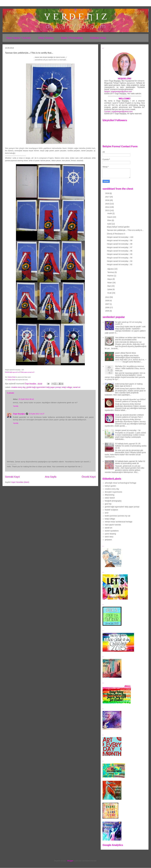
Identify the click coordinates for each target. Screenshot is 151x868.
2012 (108, 297)
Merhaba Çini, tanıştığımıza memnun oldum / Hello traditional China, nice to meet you (130, 368)
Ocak (110, 293)
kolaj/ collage (67, 387)
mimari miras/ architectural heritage (119, 522)
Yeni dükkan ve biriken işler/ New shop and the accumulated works (130, 339)
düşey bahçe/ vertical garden (118, 227)
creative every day (18, 387)
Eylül (109, 224)
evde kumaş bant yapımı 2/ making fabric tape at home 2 (129, 385)
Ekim (110, 220)
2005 (108, 311)
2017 (108, 197)
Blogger (70, 861)
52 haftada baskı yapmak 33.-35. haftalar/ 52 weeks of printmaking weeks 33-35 (131, 446)
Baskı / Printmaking (72, 38)
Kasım (110, 217)
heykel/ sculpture (111, 510)
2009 (108, 301)
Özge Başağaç (19, 414)
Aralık (110, 213)
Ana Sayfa (51, 477)
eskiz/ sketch (110, 498)
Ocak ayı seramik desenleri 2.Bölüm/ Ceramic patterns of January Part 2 (129, 416)
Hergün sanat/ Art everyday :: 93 (120, 261)
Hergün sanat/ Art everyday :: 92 (120, 264)
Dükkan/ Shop (98, 38)
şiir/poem (108, 540)
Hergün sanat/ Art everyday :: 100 (120, 237)
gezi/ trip (108, 504)
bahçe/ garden (110, 486)
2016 (108, 200)
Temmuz (111, 272)
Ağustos (111, 269)
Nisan (110, 283)
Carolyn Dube (12, 377)
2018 (108, 193)
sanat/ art (77, 387)
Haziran (111, 276)
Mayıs (110, 279)
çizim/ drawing (110, 534)
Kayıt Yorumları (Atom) (20, 482)
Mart (109, 286)
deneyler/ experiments (114, 492)
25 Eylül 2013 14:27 (37, 414)
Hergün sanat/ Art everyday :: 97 (120, 247)
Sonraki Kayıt (12, 477)
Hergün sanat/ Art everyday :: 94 (120, 258)
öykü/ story (109, 537)
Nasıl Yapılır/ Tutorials (18, 38)
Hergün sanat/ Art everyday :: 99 (120, 240)
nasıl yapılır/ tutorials (113, 525)
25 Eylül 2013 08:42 (26, 399)
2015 (108, 204)
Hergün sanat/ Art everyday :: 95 (120, 254)
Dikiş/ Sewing (46, 38)
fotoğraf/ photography (113, 501)
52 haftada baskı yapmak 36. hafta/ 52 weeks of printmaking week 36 (130, 462)
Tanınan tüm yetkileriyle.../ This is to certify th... (125, 230)
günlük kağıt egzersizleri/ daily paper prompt (44, 387)
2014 (108, 207)
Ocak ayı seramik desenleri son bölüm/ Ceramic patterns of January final (130, 401)
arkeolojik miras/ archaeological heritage (121, 483)
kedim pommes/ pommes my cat (118, 516)
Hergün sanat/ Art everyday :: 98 (120, 244)
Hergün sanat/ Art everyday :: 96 (120, 251)
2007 (108, 304)
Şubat (110, 289)
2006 (108, 307)
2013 (108, 210)
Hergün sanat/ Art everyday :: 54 (128, 430)
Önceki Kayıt (89, 477)
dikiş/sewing (110, 495)
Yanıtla (16, 406)
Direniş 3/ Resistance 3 (116, 234)
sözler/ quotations (112, 531)
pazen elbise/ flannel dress (126, 353)
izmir (107, 513)
